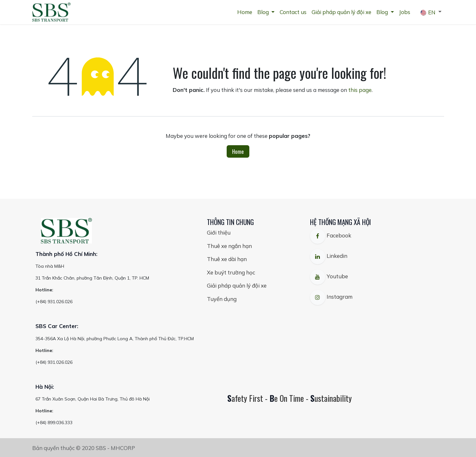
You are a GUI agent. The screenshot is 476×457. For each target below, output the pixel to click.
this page (360, 90)
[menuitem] (245, 12)
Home (238, 151)
